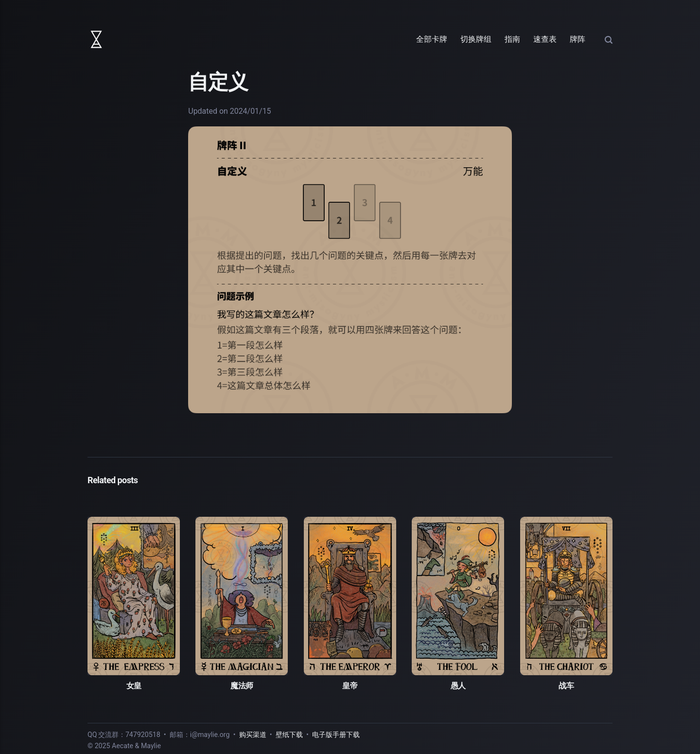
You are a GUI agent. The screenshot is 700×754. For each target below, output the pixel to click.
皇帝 (350, 686)
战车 (566, 686)
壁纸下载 (289, 735)
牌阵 (577, 39)
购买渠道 (253, 735)
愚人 (458, 686)
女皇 (134, 686)
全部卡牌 (432, 39)
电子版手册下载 (336, 735)
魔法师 (242, 686)
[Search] (609, 39)
